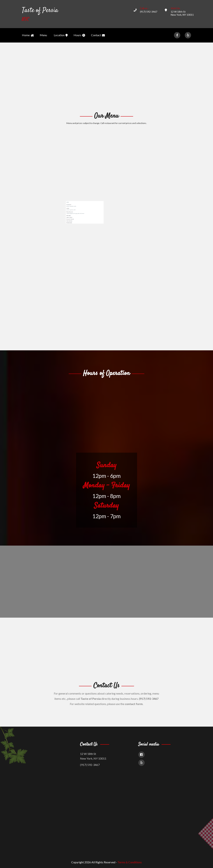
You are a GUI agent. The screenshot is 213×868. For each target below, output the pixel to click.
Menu (43, 35)
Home (28, 35)
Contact (98, 35)
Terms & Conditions (130, 862)
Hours (79, 35)
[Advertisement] (106, 77)
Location (61, 35)
